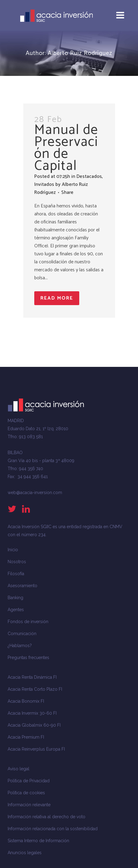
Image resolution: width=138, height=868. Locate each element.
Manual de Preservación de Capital (66, 148)
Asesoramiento (22, 586)
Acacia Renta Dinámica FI (32, 677)
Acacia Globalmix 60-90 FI (34, 725)
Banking (15, 598)
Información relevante (29, 805)
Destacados (89, 177)
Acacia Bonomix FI (26, 701)
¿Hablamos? (20, 646)
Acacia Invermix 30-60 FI (32, 713)
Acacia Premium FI (26, 737)
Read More (57, 298)
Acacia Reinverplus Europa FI (36, 749)
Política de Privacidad (29, 781)
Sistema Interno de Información (38, 841)
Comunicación (22, 634)
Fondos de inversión (28, 622)
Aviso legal (19, 769)
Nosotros (17, 562)
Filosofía (16, 574)
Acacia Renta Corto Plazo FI (35, 689)
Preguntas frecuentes (28, 658)
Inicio (13, 550)
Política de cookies (26, 793)
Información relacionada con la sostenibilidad (53, 829)
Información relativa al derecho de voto (47, 817)
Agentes (16, 610)
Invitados (44, 185)
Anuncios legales (25, 853)
